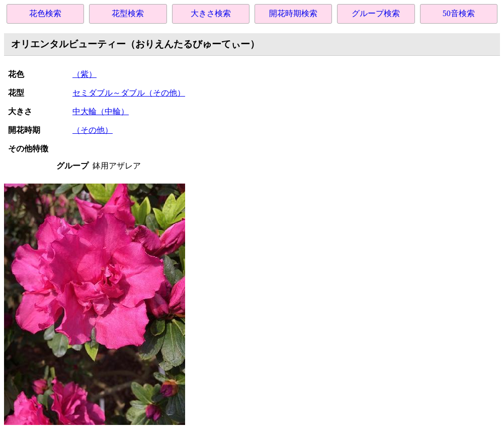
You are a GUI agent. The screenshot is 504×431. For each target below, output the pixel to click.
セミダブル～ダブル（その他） (129, 93)
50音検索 (459, 13)
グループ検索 (376, 13)
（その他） (93, 130)
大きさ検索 (211, 13)
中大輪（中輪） (101, 111)
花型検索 (128, 13)
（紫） (85, 74)
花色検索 (45, 13)
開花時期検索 (293, 13)
